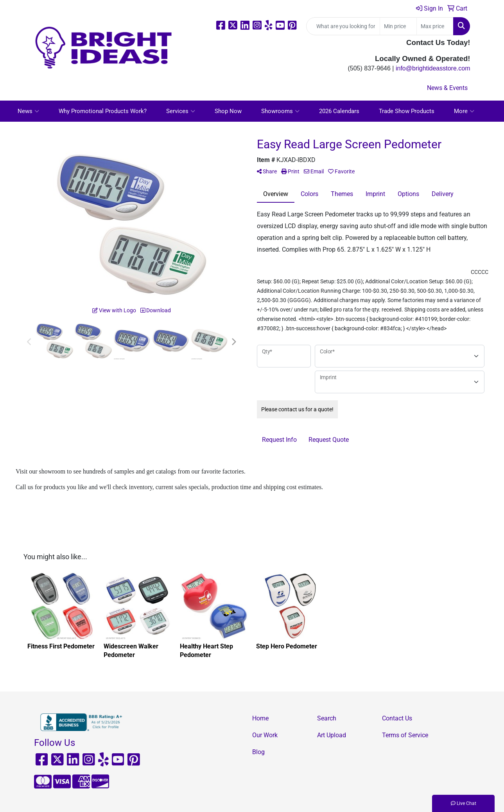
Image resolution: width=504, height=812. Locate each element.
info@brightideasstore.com (433, 68)
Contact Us (397, 718)
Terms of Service (405, 735)
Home (260, 718)
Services (181, 111)
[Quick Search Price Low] (398, 26)
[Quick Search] (343, 26)
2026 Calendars (339, 111)
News (28, 111)
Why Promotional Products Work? (103, 111)
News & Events (447, 88)
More (464, 111)
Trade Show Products (407, 111)
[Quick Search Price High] (435, 26)
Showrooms (280, 111)
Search (327, 718)
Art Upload (332, 735)
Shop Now (228, 111)
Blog (258, 752)
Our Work (265, 735)
